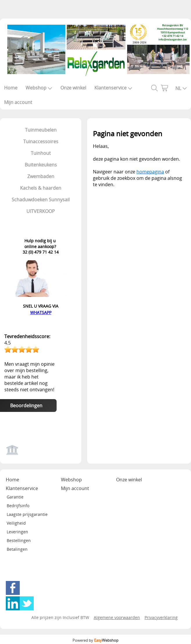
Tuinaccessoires (41, 141)
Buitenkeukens (41, 165)
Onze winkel (73, 88)
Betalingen (17, 549)
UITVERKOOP (41, 211)
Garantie (15, 497)
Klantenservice (113, 88)
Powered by (95, 640)
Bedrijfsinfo (18, 506)
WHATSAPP (41, 312)
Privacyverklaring (161, 617)
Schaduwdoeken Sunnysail (41, 200)
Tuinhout (41, 153)
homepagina (150, 172)
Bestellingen (19, 540)
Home (11, 88)
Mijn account (18, 102)
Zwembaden (41, 176)
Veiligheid (16, 523)
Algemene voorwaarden (117, 617)
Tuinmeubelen (41, 130)
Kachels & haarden (41, 188)
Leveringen (17, 532)
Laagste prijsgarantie (27, 514)
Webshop (39, 88)
